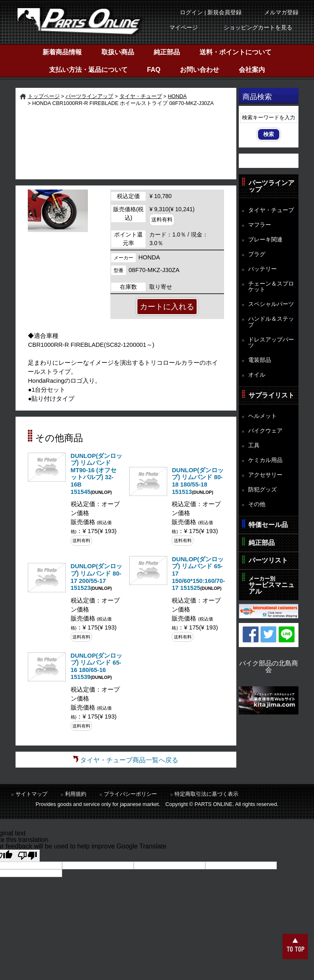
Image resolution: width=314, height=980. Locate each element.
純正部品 (167, 52)
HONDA (177, 96)
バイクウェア (265, 431)
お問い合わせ (200, 70)
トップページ (44, 96)
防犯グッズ (262, 489)
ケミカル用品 (265, 460)
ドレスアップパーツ (271, 343)
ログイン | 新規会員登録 (211, 12)
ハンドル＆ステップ (271, 322)
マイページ (184, 28)
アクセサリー (265, 475)
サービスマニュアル (271, 585)
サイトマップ (31, 794)
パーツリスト (268, 560)
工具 (254, 445)
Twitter (269, 634)
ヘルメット (262, 416)
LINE (287, 634)
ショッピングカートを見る (258, 28)
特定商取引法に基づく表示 (206, 794)
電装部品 (260, 360)
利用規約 (76, 794)
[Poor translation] (27, 856)
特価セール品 (268, 525)
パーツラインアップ (89, 96)
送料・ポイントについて (235, 52)
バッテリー (262, 269)
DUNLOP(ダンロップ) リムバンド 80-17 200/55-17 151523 (97, 577)
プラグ (257, 254)
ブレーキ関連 (265, 239)
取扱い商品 (118, 52)
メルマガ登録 (281, 12)
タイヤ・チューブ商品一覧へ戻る (129, 760)
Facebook (251, 634)
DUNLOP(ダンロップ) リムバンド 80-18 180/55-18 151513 (198, 481)
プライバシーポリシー (130, 794)
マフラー (260, 225)
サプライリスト (271, 395)
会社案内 (252, 70)
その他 (257, 504)
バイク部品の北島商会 (269, 666)
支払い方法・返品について (88, 70)
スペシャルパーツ (271, 304)
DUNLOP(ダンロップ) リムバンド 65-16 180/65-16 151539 (97, 666)
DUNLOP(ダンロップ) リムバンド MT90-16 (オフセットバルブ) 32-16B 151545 (97, 474)
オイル (257, 375)
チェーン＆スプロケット (271, 287)
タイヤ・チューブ (141, 96)
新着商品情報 (62, 52)
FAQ (154, 70)
